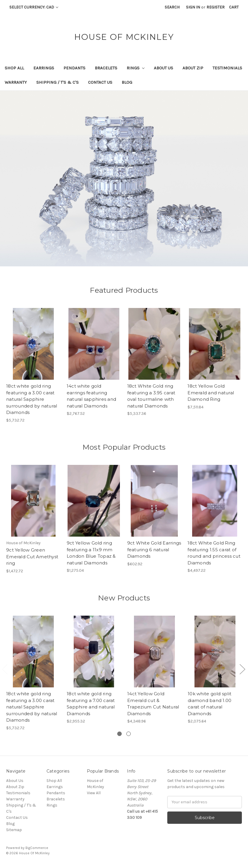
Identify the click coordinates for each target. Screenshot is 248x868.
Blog (127, 82)
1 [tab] (119, 734)
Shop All (14, 68)
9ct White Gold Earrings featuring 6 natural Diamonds (154, 549)
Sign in (193, 7)
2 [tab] (129, 734)
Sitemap (14, 830)
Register (216, 7)
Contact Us (100, 82)
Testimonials (227, 68)
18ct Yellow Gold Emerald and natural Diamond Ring (211, 393)
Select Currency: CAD (34, 7)
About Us (163, 68)
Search (172, 7)
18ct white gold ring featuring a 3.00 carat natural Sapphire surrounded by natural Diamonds (32, 399)
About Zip (193, 68)
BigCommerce (37, 848)
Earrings (44, 68)
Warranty (16, 82)
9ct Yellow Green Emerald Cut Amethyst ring (32, 557)
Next (242, 669)
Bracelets (106, 68)
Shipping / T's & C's (57, 82)
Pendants (74, 68)
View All (94, 793)
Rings (136, 68)
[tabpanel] (33, 673)
